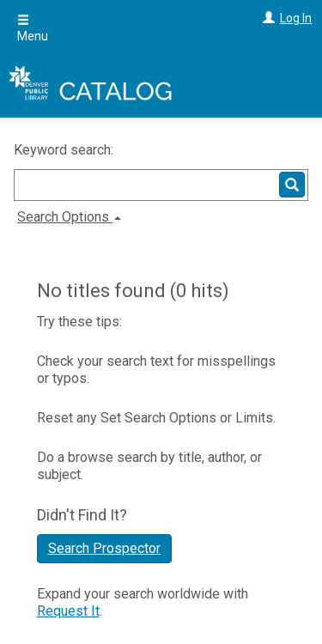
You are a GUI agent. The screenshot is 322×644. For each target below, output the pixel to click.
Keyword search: (65, 150)
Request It (68, 611)
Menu (33, 28)
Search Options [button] (69, 217)
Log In (296, 18)
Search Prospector (104, 548)
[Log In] (267, 18)
